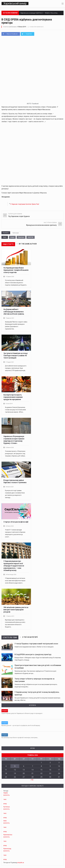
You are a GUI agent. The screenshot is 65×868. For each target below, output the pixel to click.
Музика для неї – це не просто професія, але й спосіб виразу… (21, 725)
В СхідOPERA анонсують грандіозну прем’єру (33, 655)
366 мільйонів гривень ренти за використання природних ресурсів (16, 611)
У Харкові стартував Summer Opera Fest (28, 205)
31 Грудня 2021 (10, 363)
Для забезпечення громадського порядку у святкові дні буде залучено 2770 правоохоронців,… (16, 369)
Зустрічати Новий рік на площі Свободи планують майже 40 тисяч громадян (16, 357)
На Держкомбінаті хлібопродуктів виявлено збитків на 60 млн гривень (14, 313)
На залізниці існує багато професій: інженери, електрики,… (20, 736)
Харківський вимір (15, 4)
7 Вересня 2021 (10, 319)
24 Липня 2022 (10, 527)
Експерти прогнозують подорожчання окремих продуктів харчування (13, 398)
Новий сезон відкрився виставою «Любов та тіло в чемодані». (34, 648)
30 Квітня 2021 (10, 488)
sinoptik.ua (21, 860)
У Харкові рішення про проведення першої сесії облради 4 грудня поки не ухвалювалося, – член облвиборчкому (14, 567)
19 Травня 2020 (10, 278)
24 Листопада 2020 (11, 575)
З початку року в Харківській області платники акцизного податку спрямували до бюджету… (16, 284)
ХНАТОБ (31, 238)
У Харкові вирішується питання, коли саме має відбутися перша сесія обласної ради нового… (15, 582)
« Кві (32, 777)
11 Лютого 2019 (10, 617)
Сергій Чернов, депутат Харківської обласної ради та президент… (22, 714)
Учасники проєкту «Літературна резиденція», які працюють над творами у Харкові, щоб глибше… (15, 455)
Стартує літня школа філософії (16, 523)
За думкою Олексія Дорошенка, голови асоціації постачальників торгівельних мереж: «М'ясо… (15, 411)
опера (12, 238)
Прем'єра (21, 238)
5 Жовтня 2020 (10, 448)
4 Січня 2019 (9, 405)
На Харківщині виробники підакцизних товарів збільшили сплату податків (16, 271)
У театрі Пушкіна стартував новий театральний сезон (36, 645)
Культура (16, 234)
